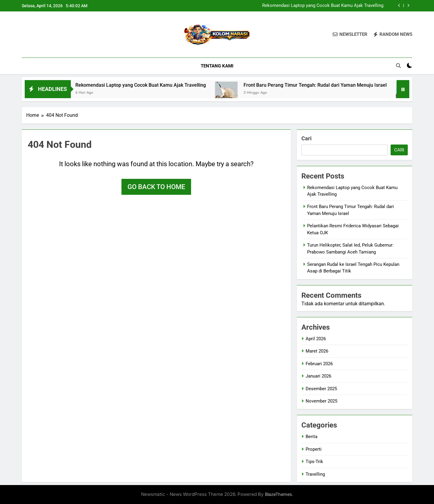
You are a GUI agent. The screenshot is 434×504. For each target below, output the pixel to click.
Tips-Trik (314, 462)
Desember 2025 (321, 389)
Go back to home (156, 187)
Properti (314, 449)
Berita (311, 437)
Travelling (315, 474)
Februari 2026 (319, 364)
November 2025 (321, 401)
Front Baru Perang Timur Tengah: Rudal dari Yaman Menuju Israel (329, 85)
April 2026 (316, 339)
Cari (307, 138)
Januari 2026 (318, 376)
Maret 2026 (317, 351)
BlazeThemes (278, 494)
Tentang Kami (217, 66)
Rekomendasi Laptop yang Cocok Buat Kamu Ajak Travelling (323, 6)
